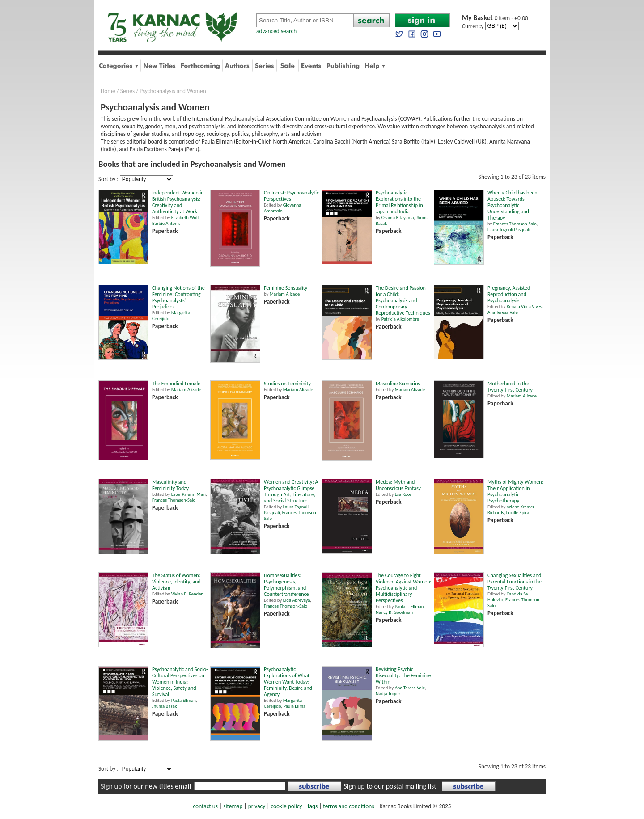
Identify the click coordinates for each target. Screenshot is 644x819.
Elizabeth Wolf (185, 217)
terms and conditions (348, 806)
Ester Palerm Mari (189, 494)
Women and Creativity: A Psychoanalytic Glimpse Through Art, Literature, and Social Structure (291, 491)
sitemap (233, 806)
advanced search (276, 31)
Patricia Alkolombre (400, 319)
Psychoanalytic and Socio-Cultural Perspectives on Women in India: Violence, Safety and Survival (180, 682)
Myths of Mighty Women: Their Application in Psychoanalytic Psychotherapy (515, 491)
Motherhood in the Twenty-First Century (510, 387)
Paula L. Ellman (409, 606)
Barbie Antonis (166, 223)
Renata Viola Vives (524, 306)
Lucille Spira (518, 513)
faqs (313, 806)
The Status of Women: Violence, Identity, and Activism (176, 582)
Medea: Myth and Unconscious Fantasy (398, 485)
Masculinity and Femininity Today (170, 485)
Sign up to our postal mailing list (390, 786)
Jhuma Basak (165, 706)
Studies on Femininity (287, 384)
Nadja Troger (388, 694)
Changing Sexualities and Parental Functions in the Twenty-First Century (515, 582)
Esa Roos (403, 494)
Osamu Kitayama (398, 217)
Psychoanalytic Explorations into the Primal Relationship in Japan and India (399, 202)
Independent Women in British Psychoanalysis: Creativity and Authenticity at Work (178, 202)
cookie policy (286, 806)
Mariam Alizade (285, 294)
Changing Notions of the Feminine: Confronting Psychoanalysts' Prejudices (178, 297)
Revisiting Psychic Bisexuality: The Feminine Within (403, 675)
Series (127, 91)
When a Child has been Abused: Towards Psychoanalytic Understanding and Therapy (513, 205)
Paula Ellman (184, 700)
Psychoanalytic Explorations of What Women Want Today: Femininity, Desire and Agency (288, 682)
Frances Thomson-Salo (515, 224)
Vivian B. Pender (187, 594)
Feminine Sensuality (286, 288)
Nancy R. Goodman (394, 612)
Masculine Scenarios (398, 384)
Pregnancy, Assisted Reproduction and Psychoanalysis (509, 294)
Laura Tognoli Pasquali (509, 230)
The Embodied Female (176, 384)
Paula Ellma (294, 706)
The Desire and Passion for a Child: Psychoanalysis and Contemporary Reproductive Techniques (403, 300)
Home (108, 91)
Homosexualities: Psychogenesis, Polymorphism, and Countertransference (286, 585)
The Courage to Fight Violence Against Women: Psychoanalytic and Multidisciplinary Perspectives (404, 588)
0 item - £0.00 (495, 18)
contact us (205, 806)
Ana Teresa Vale (503, 312)
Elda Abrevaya (297, 600)
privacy (257, 806)
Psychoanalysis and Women (173, 91)
